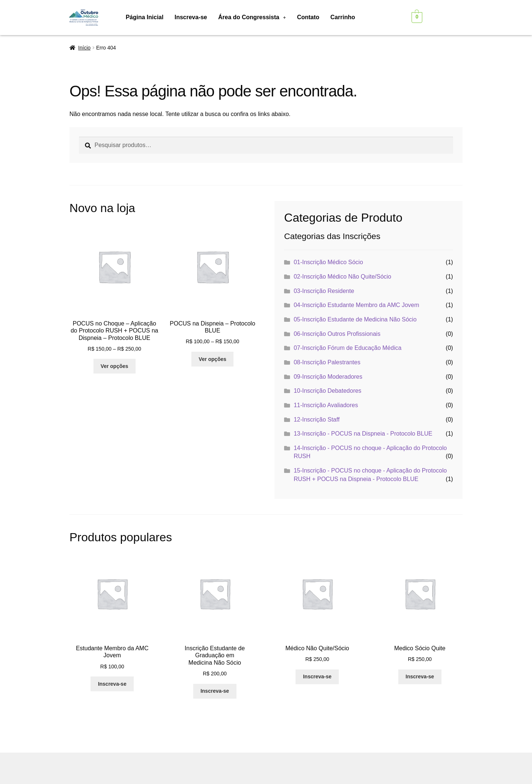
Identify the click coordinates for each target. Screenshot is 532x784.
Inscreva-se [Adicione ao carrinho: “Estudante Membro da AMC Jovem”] (112, 684)
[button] (252, 17)
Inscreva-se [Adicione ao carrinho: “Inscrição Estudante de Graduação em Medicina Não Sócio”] (215, 691)
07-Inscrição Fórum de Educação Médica (348, 348)
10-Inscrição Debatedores (328, 391)
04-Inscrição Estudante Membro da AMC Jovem (357, 305)
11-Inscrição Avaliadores (326, 405)
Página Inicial (144, 17)
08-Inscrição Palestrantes (327, 362)
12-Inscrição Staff (317, 420)
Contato (308, 17)
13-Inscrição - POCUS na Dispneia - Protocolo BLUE (363, 434)
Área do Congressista (252, 17)
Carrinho (343, 17)
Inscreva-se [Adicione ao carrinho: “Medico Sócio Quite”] (420, 676)
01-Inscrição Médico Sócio (328, 262)
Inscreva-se (191, 17)
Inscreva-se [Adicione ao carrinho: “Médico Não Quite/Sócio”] (317, 676)
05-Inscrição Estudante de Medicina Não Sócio (355, 319)
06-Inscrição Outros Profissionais (337, 334)
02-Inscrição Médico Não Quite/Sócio (342, 277)
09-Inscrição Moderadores (328, 377)
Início (84, 48)
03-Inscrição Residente (324, 291)
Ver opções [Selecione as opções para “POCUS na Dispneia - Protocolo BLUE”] (213, 359)
